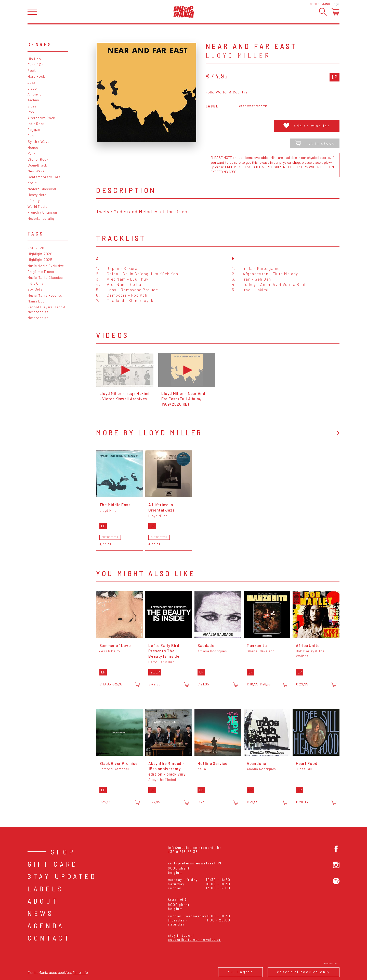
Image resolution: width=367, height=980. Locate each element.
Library (34, 201)
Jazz (31, 82)
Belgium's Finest (41, 272)
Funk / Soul (37, 65)
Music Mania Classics (45, 277)
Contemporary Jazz (44, 177)
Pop (31, 112)
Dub (31, 136)
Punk (32, 153)
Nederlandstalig (41, 218)
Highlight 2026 (40, 254)
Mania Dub (36, 301)
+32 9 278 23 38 (183, 852)
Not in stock (315, 143)
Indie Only (35, 283)
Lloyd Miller (238, 55)
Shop (63, 852)
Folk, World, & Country (226, 92)
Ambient (34, 94)
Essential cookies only (303, 972)
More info (80, 972)
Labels (45, 889)
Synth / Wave (38, 141)
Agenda (46, 926)
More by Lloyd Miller (149, 432)
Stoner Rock (38, 159)
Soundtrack (37, 165)
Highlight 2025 (40, 260)
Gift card (53, 864)
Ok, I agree (240, 972)
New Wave (36, 171)
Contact (49, 938)
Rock (32, 70)
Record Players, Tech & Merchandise (47, 309)
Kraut (32, 183)
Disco (32, 88)
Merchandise (38, 318)
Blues (32, 106)
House (33, 147)
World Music (37, 206)
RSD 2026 (36, 248)
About (43, 901)
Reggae (34, 129)
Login (336, 4)
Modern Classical (42, 189)
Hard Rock (36, 76)
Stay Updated (62, 876)
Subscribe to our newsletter (194, 940)
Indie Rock (36, 124)
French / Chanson (42, 212)
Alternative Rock (41, 118)
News (41, 913)
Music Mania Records (45, 295)
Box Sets (35, 289)
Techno (33, 100)
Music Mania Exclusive (46, 266)
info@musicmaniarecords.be (195, 848)
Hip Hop (34, 59)
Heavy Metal (38, 195)
